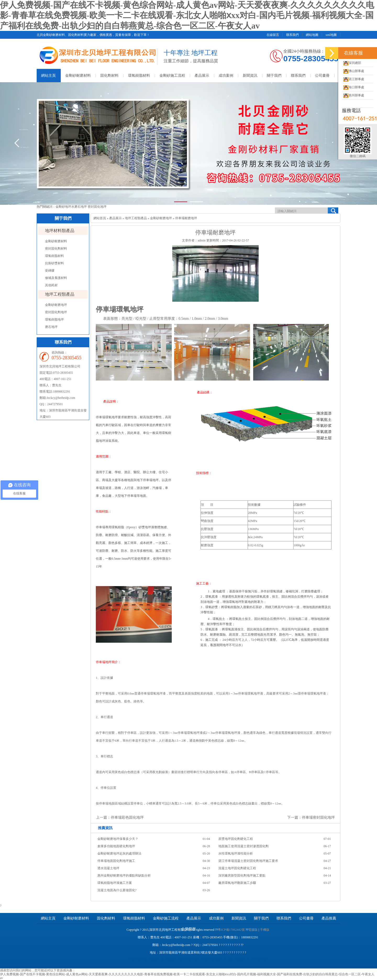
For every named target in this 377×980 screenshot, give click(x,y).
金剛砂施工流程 (172, 76)
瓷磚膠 (50, 271)
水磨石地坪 (79, 207)
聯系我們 (292, 35)
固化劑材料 (109, 76)
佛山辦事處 (353, 71)
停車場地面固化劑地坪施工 (116, 861)
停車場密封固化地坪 (318, 817)
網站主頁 (48, 76)
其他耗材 (51, 285)
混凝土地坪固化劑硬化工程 (237, 868)
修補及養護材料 (56, 278)
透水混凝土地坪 (108, 868)
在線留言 (273, 35)
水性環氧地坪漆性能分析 (236, 854)
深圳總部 (351, 63)
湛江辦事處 (353, 79)
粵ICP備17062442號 (231, 930)
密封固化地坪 (97, 207)
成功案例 (226, 76)
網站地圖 (312, 35)
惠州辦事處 (353, 95)
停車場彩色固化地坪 (127, 817)
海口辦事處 (353, 87)
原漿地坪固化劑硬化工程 (236, 839)
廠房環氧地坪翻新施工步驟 (237, 883)
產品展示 (202, 76)
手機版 (265, 930)
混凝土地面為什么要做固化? (117, 890)
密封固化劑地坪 (56, 312)
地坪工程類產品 (60, 294)
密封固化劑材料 (56, 249)
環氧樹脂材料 (139, 76)
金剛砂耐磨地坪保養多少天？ (118, 839)
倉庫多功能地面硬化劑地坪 (116, 846)
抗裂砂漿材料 (54, 263)
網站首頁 (100, 218)
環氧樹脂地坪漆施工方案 (115, 883)
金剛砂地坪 (63, 207)
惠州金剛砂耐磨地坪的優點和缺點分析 (124, 876)
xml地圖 (331, 35)
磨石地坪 (51, 327)
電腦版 (253, 930)
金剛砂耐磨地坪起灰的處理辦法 (119, 854)
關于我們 (274, 76)
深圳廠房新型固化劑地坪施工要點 (242, 876)
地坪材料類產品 (60, 231)
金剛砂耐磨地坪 (56, 305)
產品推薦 (329, 918)
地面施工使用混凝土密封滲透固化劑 (243, 846)
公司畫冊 (322, 76)
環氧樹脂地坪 (54, 320)
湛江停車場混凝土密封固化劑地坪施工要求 (248, 861)
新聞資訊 (250, 76)
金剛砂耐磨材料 (78, 76)
